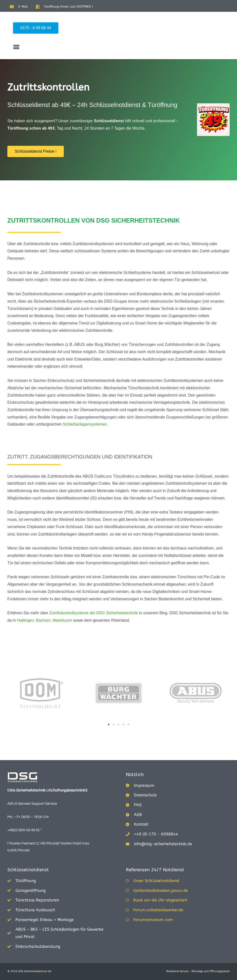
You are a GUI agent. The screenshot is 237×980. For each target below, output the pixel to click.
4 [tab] (123, 725)
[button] (16, 47)
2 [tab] (114, 725)
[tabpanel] (42, 693)
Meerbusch (62, 620)
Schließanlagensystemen (85, 424)
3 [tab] (118, 725)
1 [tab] (109, 725)
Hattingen (25, 620)
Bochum (43, 620)
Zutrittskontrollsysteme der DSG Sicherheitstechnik (94, 613)
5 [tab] (128, 725)
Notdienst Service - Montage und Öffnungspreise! (198, 971)
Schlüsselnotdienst (28, 870)
